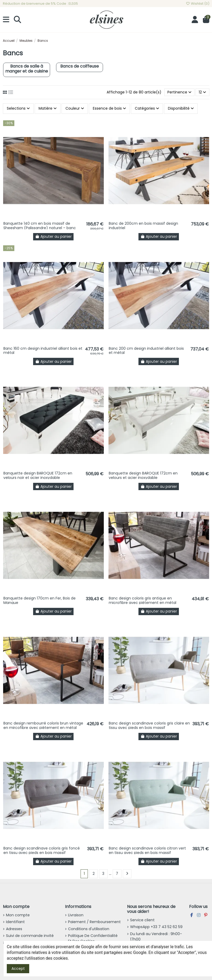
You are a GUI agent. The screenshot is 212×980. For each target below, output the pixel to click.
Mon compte (18, 915)
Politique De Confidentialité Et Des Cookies (93, 938)
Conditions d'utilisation (89, 929)
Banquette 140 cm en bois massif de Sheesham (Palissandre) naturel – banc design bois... (40, 228)
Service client (142, 920)
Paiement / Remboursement (94, 922)
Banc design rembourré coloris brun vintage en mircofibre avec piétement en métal (43, 725)
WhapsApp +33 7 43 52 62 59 (156, 927)
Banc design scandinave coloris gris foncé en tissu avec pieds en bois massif (42, 850)
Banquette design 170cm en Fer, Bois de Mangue (40, 600)
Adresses (14, 929)
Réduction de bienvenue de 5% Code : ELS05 (40, 4)
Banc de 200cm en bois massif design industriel (143, 226)
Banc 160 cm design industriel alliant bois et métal (43, 351)
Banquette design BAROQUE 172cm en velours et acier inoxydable (143, 475)
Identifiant (15, 922)
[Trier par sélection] (179, 92)
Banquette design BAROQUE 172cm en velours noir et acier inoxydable (38, 475)
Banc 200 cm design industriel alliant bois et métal (146, 351)
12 (202, 92)
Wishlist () (197, 4)
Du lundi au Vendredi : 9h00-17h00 (156, 937)
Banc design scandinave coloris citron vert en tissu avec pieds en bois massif (147, 850)
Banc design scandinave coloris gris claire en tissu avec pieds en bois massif (149, 725)
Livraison (76, 915)
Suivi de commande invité (30, 936)
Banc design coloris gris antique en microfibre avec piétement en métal (143, 600)
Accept (18, 969)
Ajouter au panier (53, 236)
